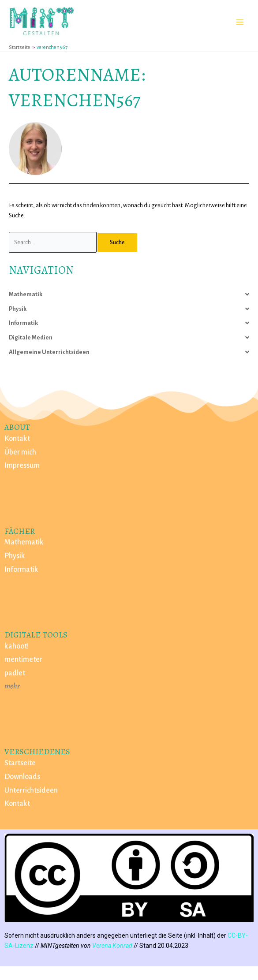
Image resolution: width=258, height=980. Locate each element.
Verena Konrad (112, 946)
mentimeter (23, 660)
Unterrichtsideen (31, 790)
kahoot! (17, 646)
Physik (18, 309)
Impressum (22, 466)
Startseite (20, 763)
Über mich (20, 452)
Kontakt (17, 439)
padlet (15, 673)
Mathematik (26, 294)
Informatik (23, 323)
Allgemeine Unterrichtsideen (49, 352)
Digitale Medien (31, 337)
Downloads (22, 777)
